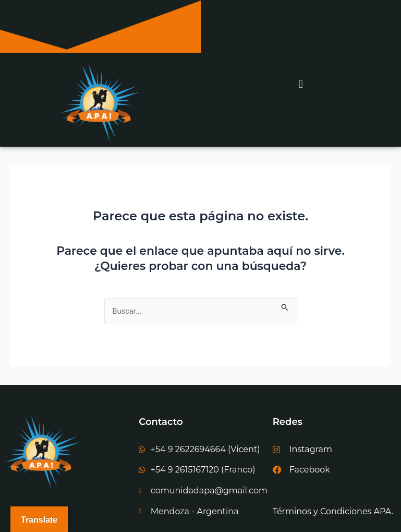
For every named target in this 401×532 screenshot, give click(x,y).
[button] (301, 84)
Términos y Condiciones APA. (333, 511)
